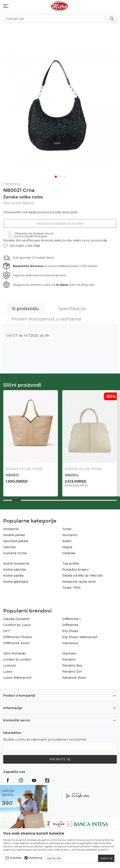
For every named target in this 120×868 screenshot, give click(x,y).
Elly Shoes (70, 631)
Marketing (35, 858)
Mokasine (11, 529)
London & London (17, 659)
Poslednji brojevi (75, 570)
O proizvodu (25, 309)
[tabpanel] (60, 105)
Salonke (9, 547)
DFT (7, 631)
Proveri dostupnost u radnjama (47, 319)
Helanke (69, 553)
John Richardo (15, 653)
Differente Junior (17, 643)
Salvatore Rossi (74, 678)
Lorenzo (10, 666)
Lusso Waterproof (17, 678)
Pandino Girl (72, 672)
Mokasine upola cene (79, 582)
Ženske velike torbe (23, 197)
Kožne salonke (15, 570)
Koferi (67, 541)
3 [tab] (64, 177)
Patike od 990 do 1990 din (83, 576)
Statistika (16, 858)
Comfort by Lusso (17, 625)
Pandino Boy (72, 666)
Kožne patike (13, 576)
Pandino (69, 659)
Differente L (72, 619)
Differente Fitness (18, 637)
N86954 (72, 475)
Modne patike (14, 535)
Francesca (70, 643)
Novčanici (70, 535)
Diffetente (70, 625)
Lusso (8, 672)
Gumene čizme (15, 553)
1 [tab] (56, 177)
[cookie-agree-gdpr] (106, 858)
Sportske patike (16, 541)
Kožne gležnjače (16, 582)
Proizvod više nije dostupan (60, 224)
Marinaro (69, 653)
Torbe (67, 529)
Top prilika (71, 563)
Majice (67, 547)
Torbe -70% (71, 588)
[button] (22, 246)
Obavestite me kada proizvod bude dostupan (41, 212)
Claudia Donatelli (16, 619)
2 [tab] (60, 177)
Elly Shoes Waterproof (80, 637)
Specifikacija (72, 309)
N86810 (12, 475)
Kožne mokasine (16, 563)
